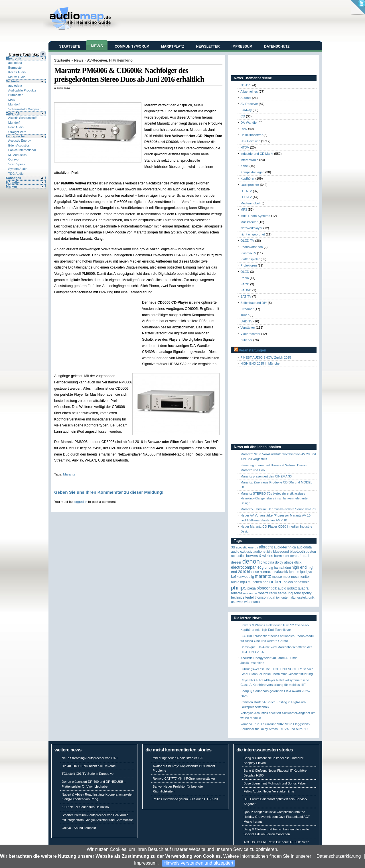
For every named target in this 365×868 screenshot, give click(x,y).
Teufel (249, 597)
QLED (245, 272)
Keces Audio (17, 72)
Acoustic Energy (20, 141)
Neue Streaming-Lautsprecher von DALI (90, 758)
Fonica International (22, 150)
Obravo (13, 159)
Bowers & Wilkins (260, 556)
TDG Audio (16, 174)
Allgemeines (249, 92)
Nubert (276, 582)
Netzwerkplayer (251, 228)
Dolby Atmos (284, 562)
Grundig (267, 568)
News (97, 46)
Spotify (307, 593)
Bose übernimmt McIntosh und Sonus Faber (275, 783)
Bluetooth (297, 551)
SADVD (246, 290)
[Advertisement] (121, 96)
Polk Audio (278, 588)
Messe (277, 577)
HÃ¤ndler (13, 182)
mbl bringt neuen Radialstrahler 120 (178, 758)
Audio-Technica (285, 547)
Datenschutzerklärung (339, 856)
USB (234, 602)
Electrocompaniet (246, 567)
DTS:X (298, 562)
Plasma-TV (248, 253)
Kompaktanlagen (252, 172)
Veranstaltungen (252, 350)
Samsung (285, 593)
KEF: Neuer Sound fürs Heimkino (85, 807)
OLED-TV (247, 241)
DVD (244, 129)
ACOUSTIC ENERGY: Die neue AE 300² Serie (276, 842)
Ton (278, 597)
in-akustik (280, 572)
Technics (238, 597)
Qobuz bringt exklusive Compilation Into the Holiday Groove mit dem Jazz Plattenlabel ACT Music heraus (277, 817)
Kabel (245, 166)
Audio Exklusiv (242, 552)
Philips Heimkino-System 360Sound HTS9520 (185, 799)
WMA (256, 602)
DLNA (271, 562)
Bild (270, 552)
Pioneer (263, 588)
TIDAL (272, 597)
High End (299, 567)
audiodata (15, 63)
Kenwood (244, 577)
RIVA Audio (250, 593)
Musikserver (249, 222)
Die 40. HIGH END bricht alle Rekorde (89, 766)
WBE (240, 602)
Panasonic (302, 582)
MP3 (244, 210)
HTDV (245, 147)
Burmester (16, 68)
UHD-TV (246, 321)
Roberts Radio (267, 593)
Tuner (245, 315)
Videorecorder (250, 334)
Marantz (69, 474)
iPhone (294, 572)
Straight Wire (17, 132)
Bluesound (281, 552)
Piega (252, 588)
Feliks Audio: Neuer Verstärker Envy (269, 791)
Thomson (261, 597)
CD (243, 116)
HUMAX (265, 572)
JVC (310, 572)
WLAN (248, 602)
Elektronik (14, 58)
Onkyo (288, 582)
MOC (294, 577)
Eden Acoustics (19, 145)
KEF (233, 577)
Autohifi (246, 98)
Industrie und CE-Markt (257, 154)
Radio (245, 278)
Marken (12, 186)
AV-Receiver (97, 60)
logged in (80, 502)
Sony (297, 593)
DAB (300, 556)
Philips (239, 588)
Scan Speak (17, 164)
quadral (304, 588)
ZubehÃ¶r (13, 113)
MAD (12, 100)
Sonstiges (14, 178)
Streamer (247, 309)
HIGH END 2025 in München (261, 363)
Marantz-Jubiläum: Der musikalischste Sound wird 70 (278, 509)
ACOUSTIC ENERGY (247, 547)
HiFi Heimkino (121, 60)
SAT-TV (246, 296)
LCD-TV (246, 191)
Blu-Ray (246, 110)
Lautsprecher (16, 136)
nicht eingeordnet (253, 234)
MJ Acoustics (17, 155)
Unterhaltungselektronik (298, 597)
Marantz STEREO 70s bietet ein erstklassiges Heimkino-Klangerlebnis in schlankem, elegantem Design (275, 498)
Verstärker (248, 328)
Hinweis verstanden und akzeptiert (199, 863)
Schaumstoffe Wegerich (25, 109)
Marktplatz (173, 46)
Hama (278, 568)
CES (293, 556)
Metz (287, 577)
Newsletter (208, 46)
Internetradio (249, 160)
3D (233, 547)
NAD (265, 582)
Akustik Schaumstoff (22, 118)
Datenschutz (277, 46)
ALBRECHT (266, 547)
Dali (306, 556)
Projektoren (249, 265)
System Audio (18, 169)
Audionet (260, 552)
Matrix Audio (17, 77)
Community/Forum (132, 46)
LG (253, 577)
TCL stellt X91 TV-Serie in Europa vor (88, 774)
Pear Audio (16, 127)
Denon (251, 561)
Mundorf (14, 104)
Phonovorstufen (252, 247)
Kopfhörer (247, 178)
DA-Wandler (249, 123)
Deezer (236, 562)
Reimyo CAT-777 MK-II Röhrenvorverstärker (184, 778)
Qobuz (292, 588)
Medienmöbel (250, 203)
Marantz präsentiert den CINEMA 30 (266, 476)
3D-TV (245, 85)
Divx (264, 562)
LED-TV (246, 197)
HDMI (287, 568)
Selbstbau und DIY (254, 303)
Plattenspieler (250, 259)
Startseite (70, 46)
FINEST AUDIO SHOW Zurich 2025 (266, 357)
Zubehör (246, 340)
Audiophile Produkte (22, 90)
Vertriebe (13, 81)
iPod (304, 572)
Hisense (253, 572)
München (255, 582)
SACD (245, 284)
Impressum (145, 863)
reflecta (237, 593)
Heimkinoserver (252, 135)
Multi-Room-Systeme (255, 216)
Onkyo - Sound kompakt (79, 828)
